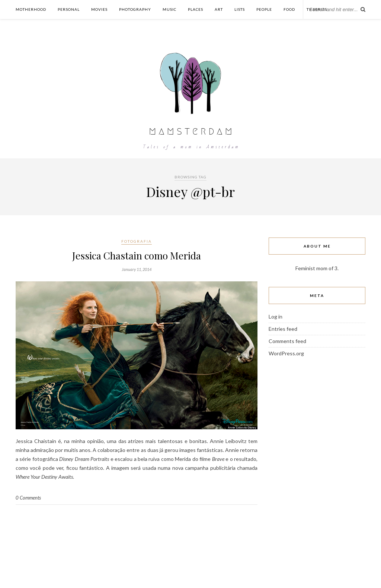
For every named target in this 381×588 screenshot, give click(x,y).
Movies (99, 9)
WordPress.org (286, 353)
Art (219, 9)
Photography (135, 9)
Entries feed (283, 329)
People (264, 9)
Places (196, 9)
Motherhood (31, 9)
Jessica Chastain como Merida (137, 256)
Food (289, 9)
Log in (276, 316)
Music (169, 9)
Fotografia (137, 241)
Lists (240, 9)
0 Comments (28, 498)
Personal (69, 9)
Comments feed (287, 341)
